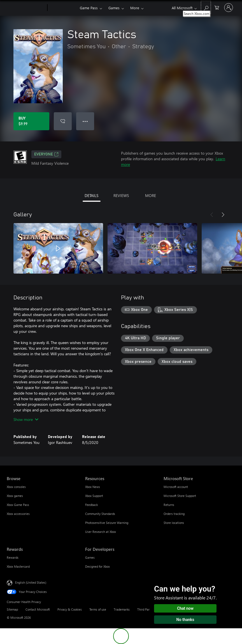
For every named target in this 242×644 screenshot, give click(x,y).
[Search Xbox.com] (206, 7)
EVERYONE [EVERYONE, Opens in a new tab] (46, 154)
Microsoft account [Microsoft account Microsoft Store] (176, 487)
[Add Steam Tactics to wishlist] (63, 121)
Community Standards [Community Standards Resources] (100, 514)
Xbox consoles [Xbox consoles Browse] (16, 487)
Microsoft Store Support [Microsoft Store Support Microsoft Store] (180, 496)
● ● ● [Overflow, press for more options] (85, 121)
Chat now (185, 608)
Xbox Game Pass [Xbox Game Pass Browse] (18, 505)
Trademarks (122, 609)
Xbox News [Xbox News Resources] (93, 487)
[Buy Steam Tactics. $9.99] (31, 121)
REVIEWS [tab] (121, 195)
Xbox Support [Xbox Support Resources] (94, 496)
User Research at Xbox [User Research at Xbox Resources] (101, 532)
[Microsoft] (26, 8)
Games (114, 8)
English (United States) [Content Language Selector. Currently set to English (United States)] (31, 582)
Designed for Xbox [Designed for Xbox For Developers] (97, 566)
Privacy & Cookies (70, 609)
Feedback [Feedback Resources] (91, 505)
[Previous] (212, 215)
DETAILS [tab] (91, 195)
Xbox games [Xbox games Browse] (15, 496)
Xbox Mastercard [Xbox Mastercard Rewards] (18, 566)
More (135, 8)
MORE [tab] (151, 195)
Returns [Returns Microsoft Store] (169, 505)
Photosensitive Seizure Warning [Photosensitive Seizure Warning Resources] (107, 523)
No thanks (185, 620)
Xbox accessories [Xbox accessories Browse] (18, 514)
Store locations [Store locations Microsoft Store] (174, 523)
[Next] (223, 215)
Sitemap (12, 609)
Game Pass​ (89, 8)
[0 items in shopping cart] (217, 7)
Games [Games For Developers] (90, 557)
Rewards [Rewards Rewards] (13, 557)
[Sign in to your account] (229, 8)
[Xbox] (63, 8)
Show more (26, 419)
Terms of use (98, 609)
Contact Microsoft (38, 609)
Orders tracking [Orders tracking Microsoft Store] (174, 514)
